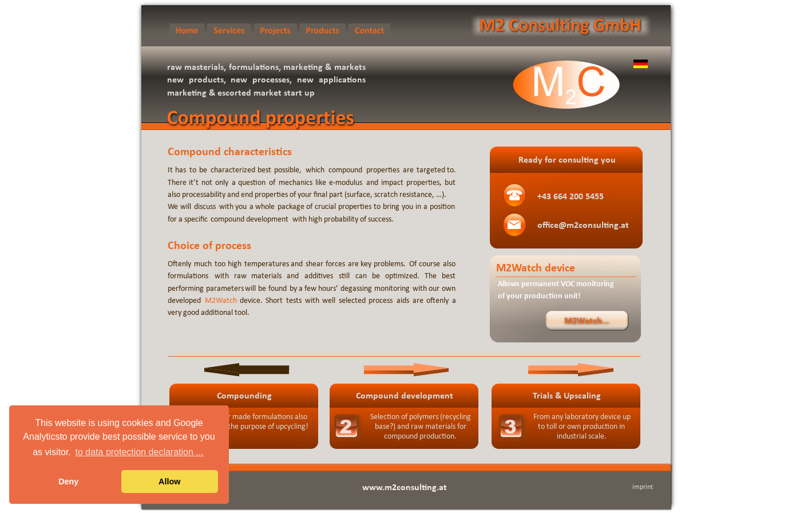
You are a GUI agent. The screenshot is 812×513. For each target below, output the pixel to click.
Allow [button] (169, 482)
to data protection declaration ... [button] (140, 452)
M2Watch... (587, 321)
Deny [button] (68, 482)
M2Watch (221, 301)
